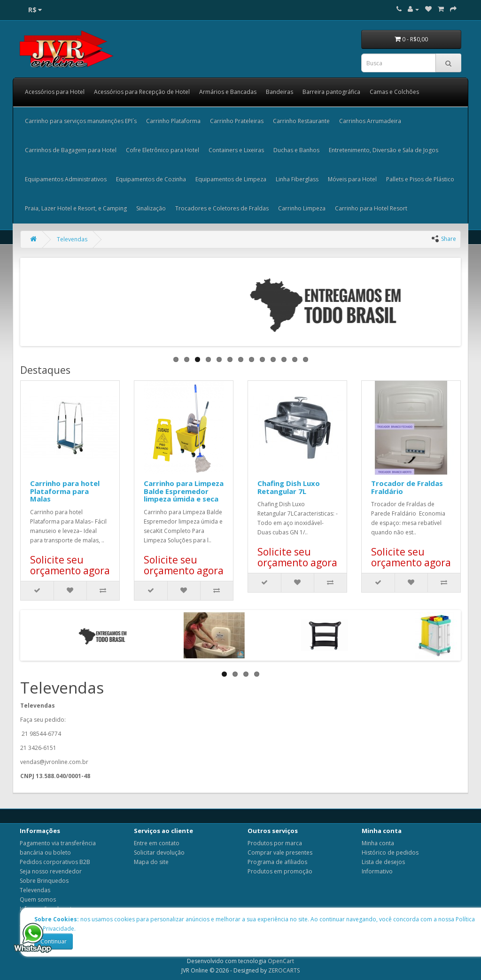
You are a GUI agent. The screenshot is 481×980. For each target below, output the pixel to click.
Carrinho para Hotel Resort (371, 208)
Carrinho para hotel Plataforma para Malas (65, 491)
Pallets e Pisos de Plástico (420, 179)
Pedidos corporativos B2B (55, 862)
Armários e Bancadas (228, 92)
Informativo (377, 871)
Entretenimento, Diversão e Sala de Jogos (384, 150)
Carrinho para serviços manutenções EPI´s (81, 121)
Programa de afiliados (277, 862)
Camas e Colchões (394, 92)
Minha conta (378, 843)
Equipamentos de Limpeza (231, 179)
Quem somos (38, 899)
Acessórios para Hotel (55, 92)
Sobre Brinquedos (44, 881)
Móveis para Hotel (352, 179)
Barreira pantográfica (331, 92)
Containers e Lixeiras (236, 150)
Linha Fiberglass (297, 179)
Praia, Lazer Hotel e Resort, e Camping (76, 208)
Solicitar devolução (159, 853)
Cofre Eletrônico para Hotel (163, 150)
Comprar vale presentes (280, 853)
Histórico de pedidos (390, 853)
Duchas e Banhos (296, 150)
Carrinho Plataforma (173, 121)
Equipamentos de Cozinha (151, 179)
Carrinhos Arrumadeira (370, 121)
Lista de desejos (383, 862)
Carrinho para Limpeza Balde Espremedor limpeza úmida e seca (184, 491)
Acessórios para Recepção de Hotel (142, 92)
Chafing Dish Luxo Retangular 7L (289, 487)
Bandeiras (279, 92)
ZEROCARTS (284, 970)
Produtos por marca (275, 843)
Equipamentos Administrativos (66, 179)
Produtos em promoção (280, 871)
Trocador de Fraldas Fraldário (407, 487)
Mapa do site (151, 862)
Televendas (72, 239)
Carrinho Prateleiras (237, 121)
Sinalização (151, 208)
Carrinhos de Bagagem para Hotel (71, 150)
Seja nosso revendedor (51, 871)
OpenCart (281, 961)
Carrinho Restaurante (301, 121)
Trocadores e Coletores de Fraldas (222, 208)
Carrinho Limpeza (302, 208)
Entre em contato (157, 843)
